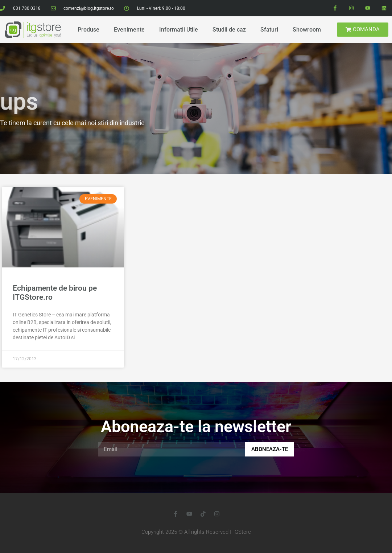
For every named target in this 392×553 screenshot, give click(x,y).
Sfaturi (269, 30)
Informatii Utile (179, 30)
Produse (88, 30)
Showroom (307, 30)
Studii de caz (229, 30)
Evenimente (129, 30)
